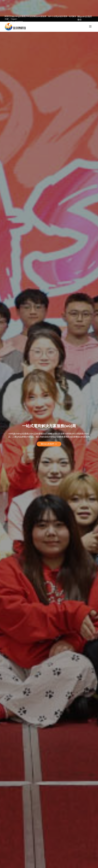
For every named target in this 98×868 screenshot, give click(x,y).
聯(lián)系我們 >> (49, 444)
